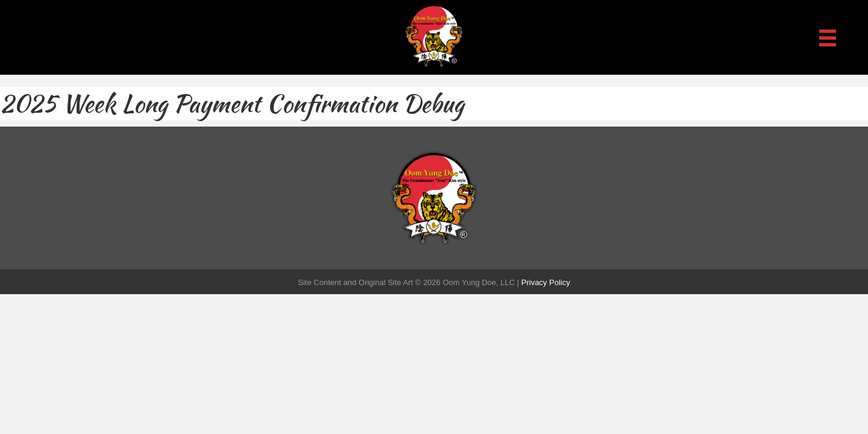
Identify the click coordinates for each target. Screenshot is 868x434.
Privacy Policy (546, 282)
